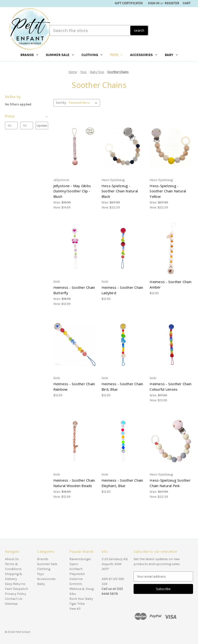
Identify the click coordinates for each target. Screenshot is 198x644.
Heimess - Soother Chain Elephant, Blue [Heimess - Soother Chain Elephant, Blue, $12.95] (122, 483)
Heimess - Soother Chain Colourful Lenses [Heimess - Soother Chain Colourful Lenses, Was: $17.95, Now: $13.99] (171, 387)
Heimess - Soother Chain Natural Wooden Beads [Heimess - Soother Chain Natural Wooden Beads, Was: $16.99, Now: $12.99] (74, 483)
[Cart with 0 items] (187, 3)
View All (75, 609)
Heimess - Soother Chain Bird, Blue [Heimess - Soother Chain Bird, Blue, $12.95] (122, 387)
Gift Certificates (129, 3)
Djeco (74, 564)
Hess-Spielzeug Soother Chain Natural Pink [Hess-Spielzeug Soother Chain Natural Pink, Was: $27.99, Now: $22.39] (170, 483)
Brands (29, 55)
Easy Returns (15, 584)
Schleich (76, 569)
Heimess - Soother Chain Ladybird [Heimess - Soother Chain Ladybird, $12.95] (122, 290)
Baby (171, 55)
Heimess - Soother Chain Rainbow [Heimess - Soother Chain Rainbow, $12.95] (74, 387)
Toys (116, 55)
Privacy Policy (16, 594)
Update (42, 125)
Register (172, 3)
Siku (73, 594)
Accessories (144, 55)
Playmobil (77, 574)
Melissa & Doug (82, 589)
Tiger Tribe (77, 604)
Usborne (76, 579)
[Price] (27, 116)
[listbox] (84, 103)
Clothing (92, 55)
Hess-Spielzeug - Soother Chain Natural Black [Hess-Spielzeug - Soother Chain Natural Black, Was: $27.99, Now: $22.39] (120, 191)
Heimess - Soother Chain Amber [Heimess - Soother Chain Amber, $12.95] (171, 284)
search (139, 30)
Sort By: (61, 103)
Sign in (154, 3)
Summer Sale (60, 55)
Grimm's (76, 584)
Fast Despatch (17, 589)
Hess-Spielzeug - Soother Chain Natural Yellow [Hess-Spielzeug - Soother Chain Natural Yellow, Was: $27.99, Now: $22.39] (168, 191)
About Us (12, 559)
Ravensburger (80, 559)
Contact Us (14, 599)
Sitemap (11, 604)
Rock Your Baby (81, 599)
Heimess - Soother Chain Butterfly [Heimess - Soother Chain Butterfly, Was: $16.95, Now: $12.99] (74, 290)
